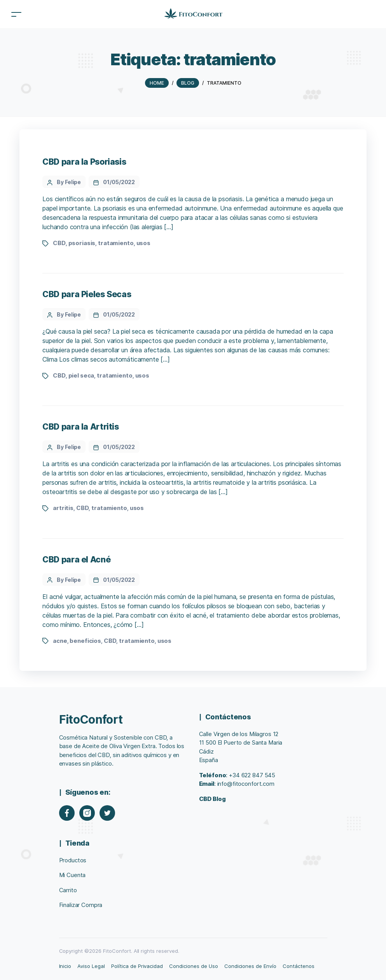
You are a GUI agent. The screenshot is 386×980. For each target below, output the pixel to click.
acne (60, 641)
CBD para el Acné (76, 560)
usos (143, 243)
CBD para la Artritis (80, 427)
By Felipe (69, 182)
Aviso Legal (91, 966)
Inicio (65, 966)
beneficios (85, 641)
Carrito (68, 890)
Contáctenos (299, 966)
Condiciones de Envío (250, 966)
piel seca (81, 375)
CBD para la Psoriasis (84, 162)
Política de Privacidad (137, 966)
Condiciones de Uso (193, 966)
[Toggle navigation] (16, 14)
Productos (73, 860)
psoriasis (82, 243)
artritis (63, 508)
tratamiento (116, 243)
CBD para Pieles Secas (87, 294)
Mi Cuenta (72, 875)
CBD (59, 243)
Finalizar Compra (81, 905)
